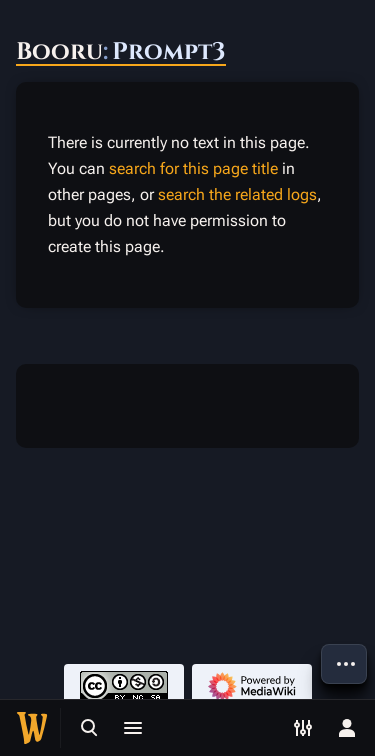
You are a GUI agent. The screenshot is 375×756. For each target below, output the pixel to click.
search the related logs (237, 194)
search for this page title (193, 168)
